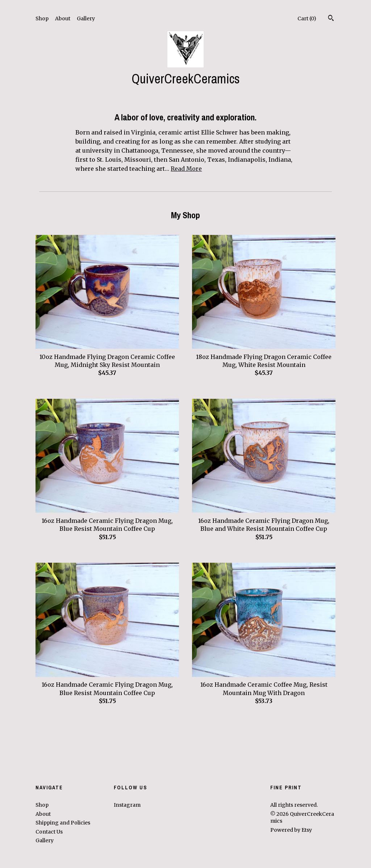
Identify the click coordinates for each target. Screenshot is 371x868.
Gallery (86, 18)
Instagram (127, 805)
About (63, 18)
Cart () (307, 18)
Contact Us (49, 832)
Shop (42, 18)
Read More (186, 169)
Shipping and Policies (63, 823)
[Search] (331, 19)
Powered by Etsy (291, 830)
